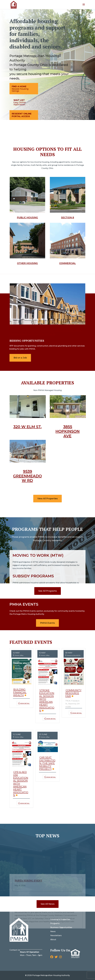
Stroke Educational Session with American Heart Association (47, 700)
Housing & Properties (60, 919)
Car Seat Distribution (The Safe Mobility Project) (47, 763)
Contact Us (15, 950)
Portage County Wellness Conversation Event (43, 873)
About (53, 940)
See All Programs (48, 591)
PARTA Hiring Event (28, 854)
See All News (48, 904)
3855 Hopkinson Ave (68, 431)
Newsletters (56, 935)
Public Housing (27, 217)
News (53, 931)
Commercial (68, 263)
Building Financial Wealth (20, 692)
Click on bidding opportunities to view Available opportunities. (46, 332)
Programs (55, 923)
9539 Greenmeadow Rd (27, 476)
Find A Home (19, 87)
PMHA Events (47, 623)
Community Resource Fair (73, 693)
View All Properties (47, 499)
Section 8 (68, 217)
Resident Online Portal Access (22, 115)
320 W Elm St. (27, 427)
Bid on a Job (20, 358)
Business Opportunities (61, 927)
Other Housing (27, 263)
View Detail (25, 703)
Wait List (19, 100)
